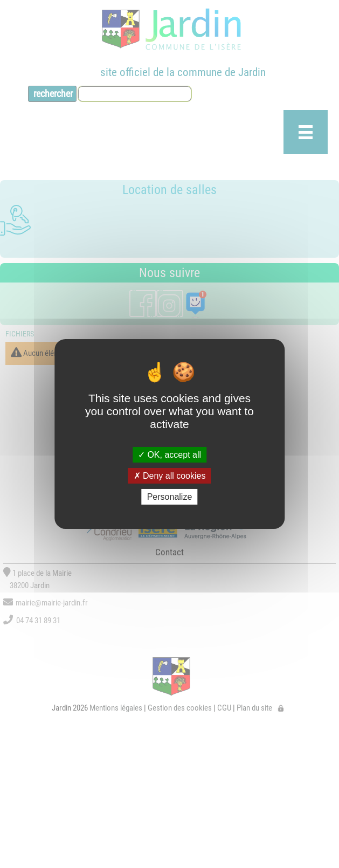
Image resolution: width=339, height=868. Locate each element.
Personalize (170, 497)
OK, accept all (169, 454)
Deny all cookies (170, 476)
